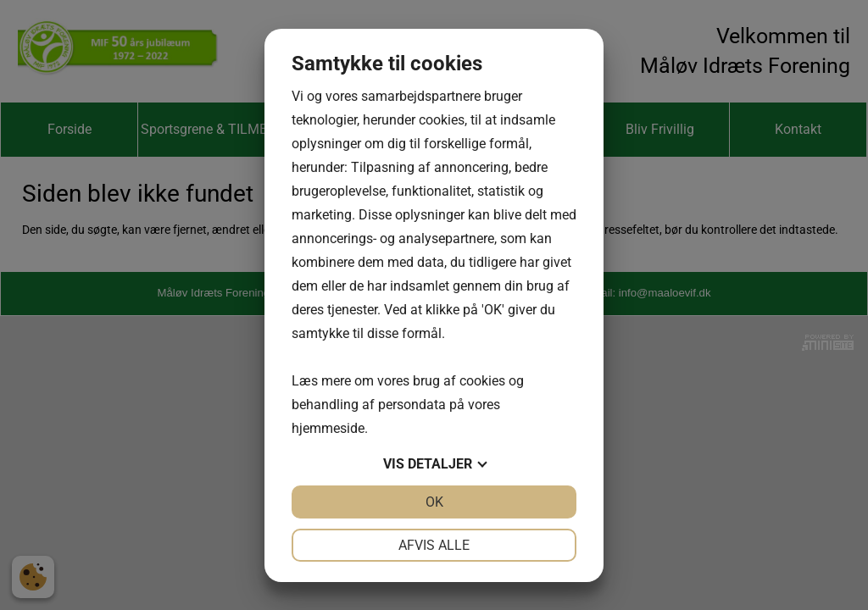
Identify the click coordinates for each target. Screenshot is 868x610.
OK (434, 502)
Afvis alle (434, 545)
